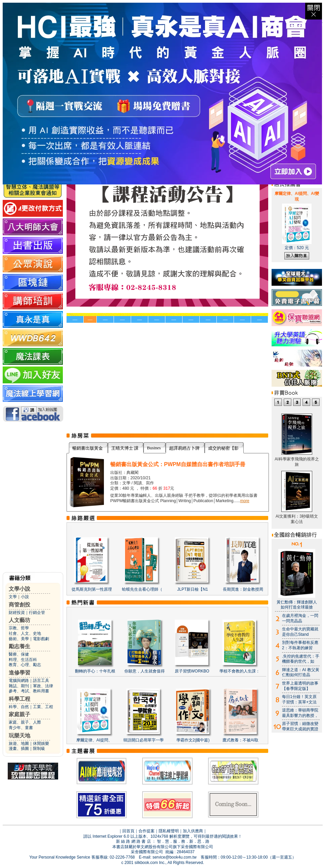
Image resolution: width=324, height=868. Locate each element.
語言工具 (41, 681)
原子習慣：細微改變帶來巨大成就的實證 (300, 726)
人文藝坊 (19, 620)
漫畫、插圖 (19, 749)
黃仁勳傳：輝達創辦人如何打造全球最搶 (297, 605)
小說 (25, 597)
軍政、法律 (43, 686)
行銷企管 (37, 613)
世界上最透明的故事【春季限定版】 (300, 686)
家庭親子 (19, 714)
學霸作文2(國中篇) (193, 740)
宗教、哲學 (19, 628)
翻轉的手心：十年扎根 (95, 671)
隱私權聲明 (169, 831)
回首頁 (128, 831)
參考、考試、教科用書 (29, 691)
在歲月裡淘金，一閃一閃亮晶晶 (300, 618)
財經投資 (17, 613)
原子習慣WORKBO (192, 671)
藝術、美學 (19, 639)
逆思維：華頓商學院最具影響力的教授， (300, 713)
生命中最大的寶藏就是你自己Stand (300, 632)
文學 (13, 597)
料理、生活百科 (23, 660)
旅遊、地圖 (19, 743)
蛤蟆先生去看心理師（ (142, 589)
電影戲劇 (41, 639)
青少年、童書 (21, 728)
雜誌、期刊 (19, 686)
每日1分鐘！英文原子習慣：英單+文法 (299, 699)
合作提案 (147, 831)
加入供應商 (193, 831)
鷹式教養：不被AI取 (240, 740)
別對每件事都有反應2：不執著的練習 (300, 645)
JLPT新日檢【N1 (192, 589)
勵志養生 (19, 646)
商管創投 (19, 605)
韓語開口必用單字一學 (144, 740)
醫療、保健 (19, 654)
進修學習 (19, 673)
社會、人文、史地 (25, 633)
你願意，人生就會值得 (145, 671)
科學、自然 (19, 707)
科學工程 (19, 699)
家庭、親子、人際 (25, 722)
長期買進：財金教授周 (243, 589)
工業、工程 (43, 707)
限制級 (39, 749)
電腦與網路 (19, 681)
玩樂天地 (19, 736)
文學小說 (19, 589)
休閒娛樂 (41, 743)
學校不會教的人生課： (240, 671)
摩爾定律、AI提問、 (94, 740)
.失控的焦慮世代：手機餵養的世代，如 (301, 659)
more (245, 501)
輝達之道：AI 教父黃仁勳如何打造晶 (301, 672)
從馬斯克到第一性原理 (92, 589)
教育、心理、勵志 (25, 665)
